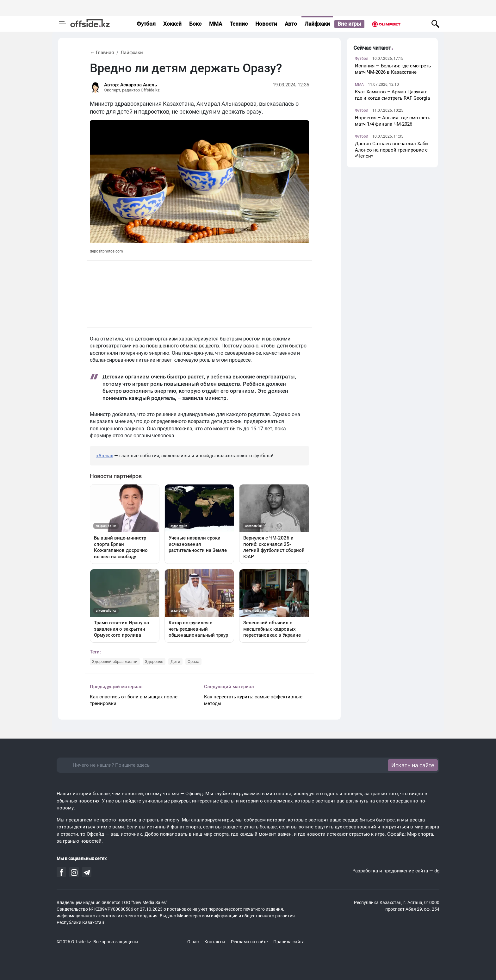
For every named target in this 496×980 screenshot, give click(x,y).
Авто (291, 24)
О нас (193, 942)
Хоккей (172, 24)
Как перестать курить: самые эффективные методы (253, 700)
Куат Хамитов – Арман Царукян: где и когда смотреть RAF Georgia (392, 95)
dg (437, 871)
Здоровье (154, 662)
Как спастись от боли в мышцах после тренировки (134, 700)
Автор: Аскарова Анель (130, 85)
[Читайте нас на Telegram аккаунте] (87, 873)
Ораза (193, 662)
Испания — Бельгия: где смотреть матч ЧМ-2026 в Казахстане (393, 69)
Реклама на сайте (249, 942)
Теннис (239, 24)
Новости (266, 24)
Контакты (215, 942)
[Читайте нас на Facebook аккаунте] (62, 872)
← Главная (102, 53)
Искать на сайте (413, 765)
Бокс (195, 24)
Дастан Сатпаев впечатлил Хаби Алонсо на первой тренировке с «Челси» (391, 150)
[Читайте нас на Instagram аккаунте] (74, 873)
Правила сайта (289, 942)
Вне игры (349, 24)
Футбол (146, 24)
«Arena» (105, 456)
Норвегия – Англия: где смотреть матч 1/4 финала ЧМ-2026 (393, 121)
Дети (175, 662)
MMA (216, 24)
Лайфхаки (317, 24)
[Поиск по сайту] (435, 24)
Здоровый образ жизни (115, 662)
